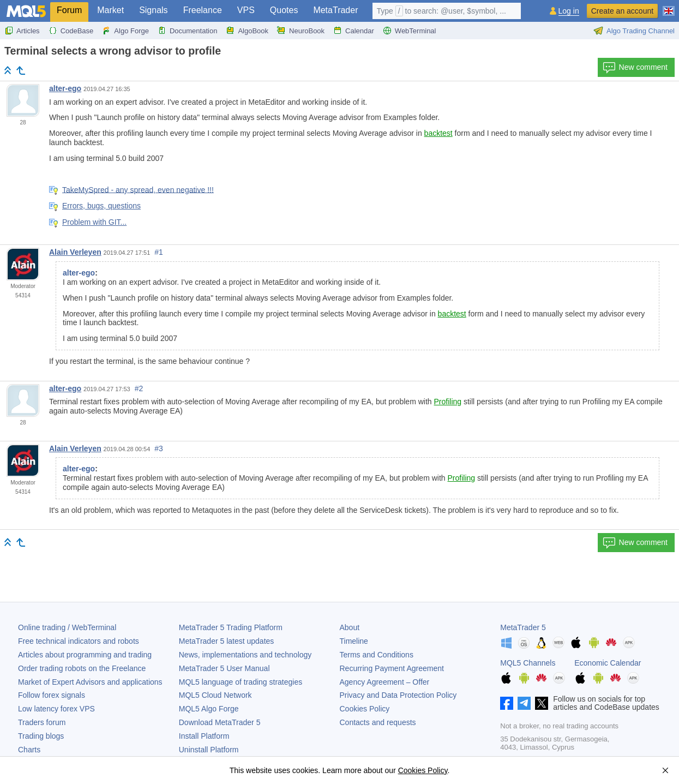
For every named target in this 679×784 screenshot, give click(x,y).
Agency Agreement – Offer (385, 682)
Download (220, 722)
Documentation (187, 31)
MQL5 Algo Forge (209, 709)
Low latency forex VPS (56, 709)
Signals (153, 10)
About (350, 627)
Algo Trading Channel (634, 31)
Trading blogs (41, 736)
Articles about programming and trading (85, 655)
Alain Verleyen (75, 252)
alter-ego (65, 88)
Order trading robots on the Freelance (82, 668)
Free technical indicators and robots (79, 641)
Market (110, 10)
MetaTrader (335, 10)
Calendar (354, 31)
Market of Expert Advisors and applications (90, 682)
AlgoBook (247, 31)
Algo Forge (125, 31)
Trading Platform (231, 627)
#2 (139, 388)
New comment (635, 68)
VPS (246, 10)
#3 (159, 448)
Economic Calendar (608, 663)
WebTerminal (410, 31)
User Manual (224, 668)
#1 (159, 252)
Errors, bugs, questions (101, 206)
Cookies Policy (365, 709)
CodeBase (71, 31)
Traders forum (42, 722)
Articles (22, 31)
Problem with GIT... (94, 222)
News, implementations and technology (245, 655)
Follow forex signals (52, 695)
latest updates (227, 641)
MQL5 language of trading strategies (241, 682)
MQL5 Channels (528, 663)
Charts (29, 750)
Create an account (622, 11)
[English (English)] (669, 7)
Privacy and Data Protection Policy (398, 695)
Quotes (284, 10)
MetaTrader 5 (523, 627)
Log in (569, 11)
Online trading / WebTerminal (67, 627)
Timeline (354, 641)
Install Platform (204, 736)
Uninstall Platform (209, 750)
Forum (69, 10)
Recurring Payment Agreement (392, 668)
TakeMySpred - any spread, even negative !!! (138, 189)
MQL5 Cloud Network (215, 695)
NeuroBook (301, 31)
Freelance (203, 10)
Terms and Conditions (377, 655)
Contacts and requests (378, 722)
